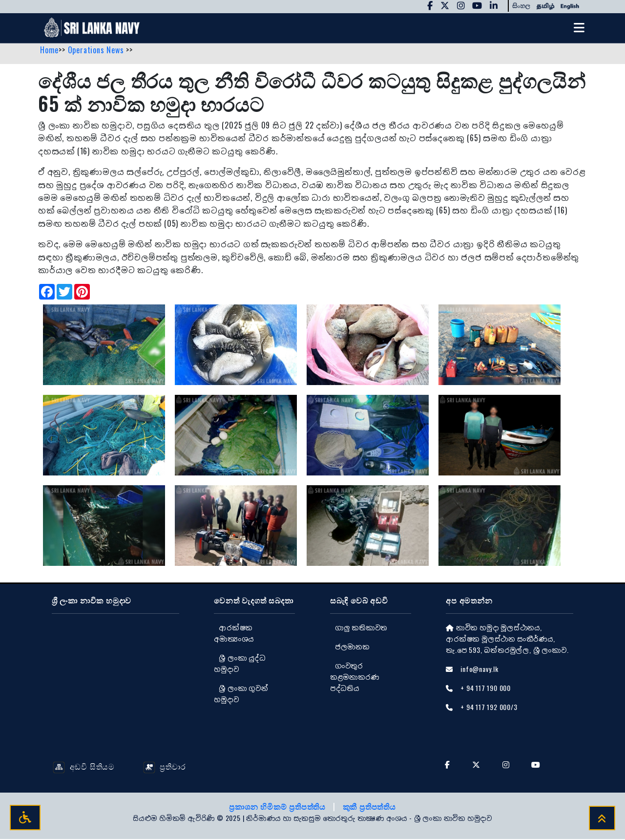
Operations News (97, 50)
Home (49, 50)
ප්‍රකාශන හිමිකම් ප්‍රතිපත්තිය (279, 807)
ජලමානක (352, 647)
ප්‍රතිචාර (165, 767)
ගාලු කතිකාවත (361, 628)
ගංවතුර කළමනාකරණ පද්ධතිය (355, 677)
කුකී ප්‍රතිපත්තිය (369, 807)
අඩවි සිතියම (84, 767)
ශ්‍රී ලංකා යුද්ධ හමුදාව (240, 664)
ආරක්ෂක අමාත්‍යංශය (234, 633)
